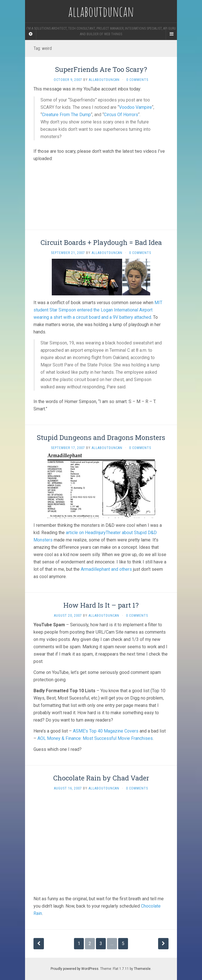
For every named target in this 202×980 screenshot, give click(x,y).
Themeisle (142, 969)
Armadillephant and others (106, 569)
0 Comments (137, 80)
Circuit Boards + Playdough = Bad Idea (101, 242)
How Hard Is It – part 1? (101, 605)
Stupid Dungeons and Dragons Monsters (101, 437)
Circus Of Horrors (121, 115)
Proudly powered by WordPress (75, 969)
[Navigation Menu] (171, 34)
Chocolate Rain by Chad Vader (101, 778)
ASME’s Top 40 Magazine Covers (106, 731)
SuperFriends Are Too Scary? (101, 69)
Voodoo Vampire (135, 107)
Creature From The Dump (66, 115)
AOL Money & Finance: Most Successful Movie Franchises (95, 738)
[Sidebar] (31, 34)
